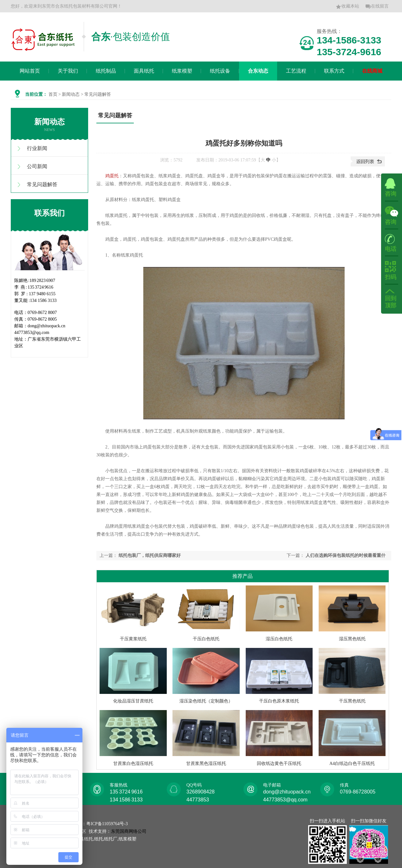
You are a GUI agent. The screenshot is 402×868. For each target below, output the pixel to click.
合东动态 (258, 71)
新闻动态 (71, 94)
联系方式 (334, 71)
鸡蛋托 (112, 176)
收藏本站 (347, 7)
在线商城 (372, 71)
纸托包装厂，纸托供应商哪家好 (150, 555)
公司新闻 (37, 166)
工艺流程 (296, 71)
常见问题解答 (42, 184)
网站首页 (30, 71)
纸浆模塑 (182, 71)
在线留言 (377, 7)
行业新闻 (37, 148)
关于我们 (68, 71)
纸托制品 (106, 71)
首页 (53, 94)
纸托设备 (220, 71)
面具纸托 (144, 71)
